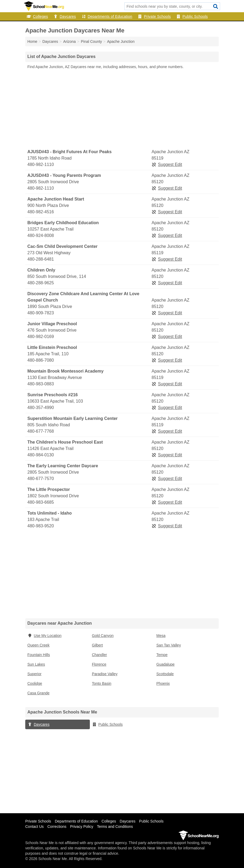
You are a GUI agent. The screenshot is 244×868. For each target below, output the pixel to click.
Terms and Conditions (115, 827)
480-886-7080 (41, 360)
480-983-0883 (41, 384)
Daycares (64, 16)
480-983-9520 (41, 526)
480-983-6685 (41, 502)
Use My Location (44, 636)
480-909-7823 (41, 313)
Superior (34, 674)
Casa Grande (38, 693)
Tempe (162, 655)
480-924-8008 (41, 235)
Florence (99, 664)
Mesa (161, 636)
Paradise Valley (105, 674)
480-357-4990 (41, 408)
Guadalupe (165, 664)
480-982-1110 (41, 164)
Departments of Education (107, 16)
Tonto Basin (102, 683)
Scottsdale (165, 674)
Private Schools (154, 16)
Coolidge (35, 683)
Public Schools (192, 16)
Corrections (57, 827)
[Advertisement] (122, 109)
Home (32, 41)
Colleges (37, 16)
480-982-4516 (41, 212)
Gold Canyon (103, 636)
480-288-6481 (41, 259)
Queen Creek (38, 645)
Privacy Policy (82, 827)
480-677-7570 (41, 479)
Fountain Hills (39, 655)
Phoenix (163, 683)
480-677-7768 (41, 431)
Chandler (100, 655)
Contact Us (34, 827)
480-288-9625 (41, 283)
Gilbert (97, 645)
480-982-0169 (41, 337)
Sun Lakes (36, 664)
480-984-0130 (41, 455)
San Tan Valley (169, 645)
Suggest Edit (167, 164)
